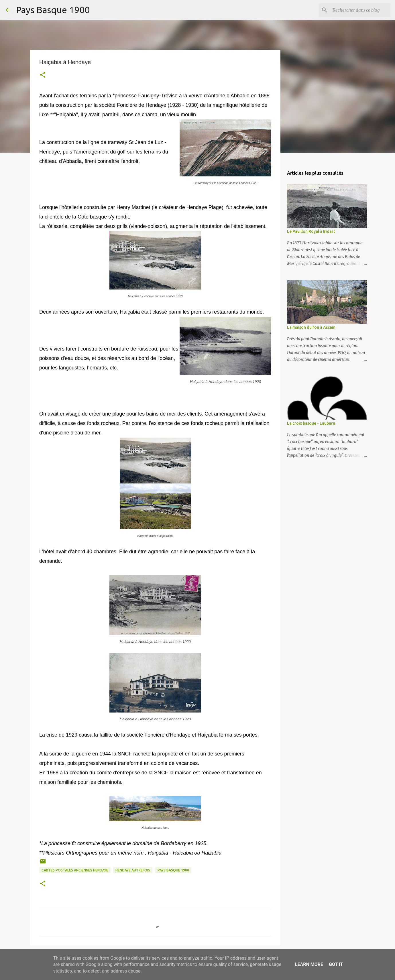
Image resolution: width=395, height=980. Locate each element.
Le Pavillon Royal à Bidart (311, 231)
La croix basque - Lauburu (311, 423)
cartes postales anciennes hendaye (75, 870)
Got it (336, 964)
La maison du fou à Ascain (311, 327)
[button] (43, 75)
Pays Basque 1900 (53, 10)
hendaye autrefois (133, 870)
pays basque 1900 (173, 870)
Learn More (309, 964)
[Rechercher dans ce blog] (360, 10)
